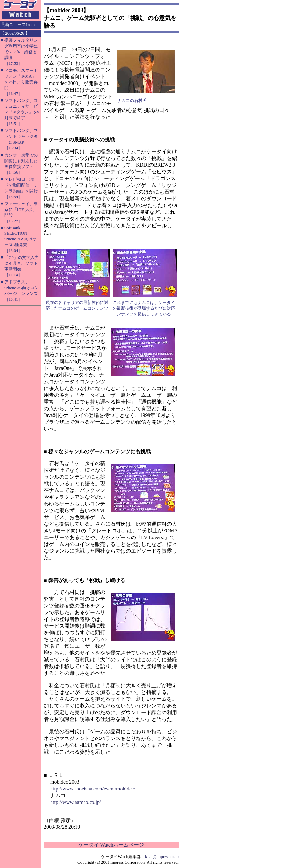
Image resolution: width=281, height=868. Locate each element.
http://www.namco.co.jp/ (76, 802)
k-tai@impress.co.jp (162, 857)
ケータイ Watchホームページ (111, 845)
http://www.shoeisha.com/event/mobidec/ (93, 789)
